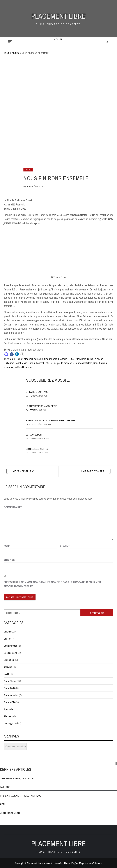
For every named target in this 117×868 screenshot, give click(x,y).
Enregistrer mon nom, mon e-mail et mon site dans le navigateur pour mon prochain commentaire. (52, 584)
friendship (81, 359)
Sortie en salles (11, 695)
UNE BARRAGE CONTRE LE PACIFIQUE (21, 796)
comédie (38, 359)
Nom (7, 546)
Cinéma (28, 170)
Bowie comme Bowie (10, 813)
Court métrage (11, 646)
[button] (6, 354)
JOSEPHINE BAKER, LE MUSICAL (17, 778)
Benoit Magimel (25, 359)
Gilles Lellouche (95, 359)
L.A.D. (6, 674)
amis (13, 359)
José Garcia (29, 363)
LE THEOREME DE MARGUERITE (41, 406)
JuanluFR (33, 424)
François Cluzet (66, 359)
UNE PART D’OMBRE (93, 471)
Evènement (9, 660)
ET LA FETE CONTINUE (37, 392)
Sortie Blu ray (10, 681)
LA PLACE (5, 787)
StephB (30, 186)
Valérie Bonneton (23, 367)
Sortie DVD (9, 688)
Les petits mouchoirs (64, 363)
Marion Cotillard (84, 363)
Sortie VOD (9, 702)
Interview (8, 667)
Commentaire (13, 507)
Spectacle (8, 709)
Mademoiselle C (23, 471)
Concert (7, 639)
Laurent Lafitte (44, 363)
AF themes (97, 863)
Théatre (7, 716)
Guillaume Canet (12, 363)
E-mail (65, 546)
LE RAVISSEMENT (35, 435)
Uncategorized (11, 723)
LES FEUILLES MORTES (37, 449)
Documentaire (10, 653)
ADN (2, 804)
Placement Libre (58, 16)
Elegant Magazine (80, 863)
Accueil (58, 39)
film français (51, 359)
